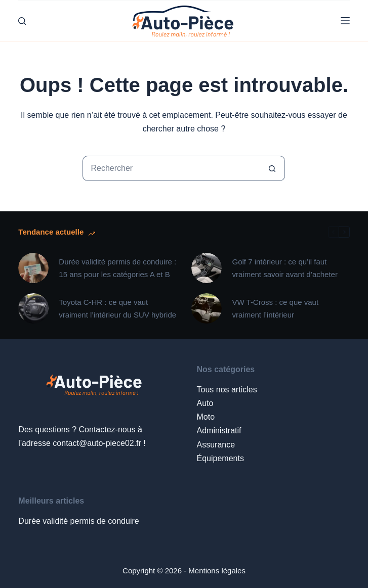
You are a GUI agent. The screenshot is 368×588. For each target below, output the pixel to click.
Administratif (219, 431)
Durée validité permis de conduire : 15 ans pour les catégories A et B (117, 268)
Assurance (216, 445)
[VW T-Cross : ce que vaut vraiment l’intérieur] (207, 308)
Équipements (220, 458)
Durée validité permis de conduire (78, 521)
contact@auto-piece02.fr (97, 443)
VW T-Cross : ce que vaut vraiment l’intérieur (275, 309)
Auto (205, 403)
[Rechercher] (22, 21)
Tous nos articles (227, 390)
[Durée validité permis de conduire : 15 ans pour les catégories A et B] (33, 268)
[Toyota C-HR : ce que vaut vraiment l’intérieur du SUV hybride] (33, 308)
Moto (206, 417)
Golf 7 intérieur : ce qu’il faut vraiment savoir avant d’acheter (284, 268)
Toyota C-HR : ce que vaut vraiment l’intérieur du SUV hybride (117, 309)
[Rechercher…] (171, 168)
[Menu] (345, 21)
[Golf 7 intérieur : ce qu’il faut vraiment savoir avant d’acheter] (207, 268)
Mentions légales (217, 571)
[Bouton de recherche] (272, 168)
